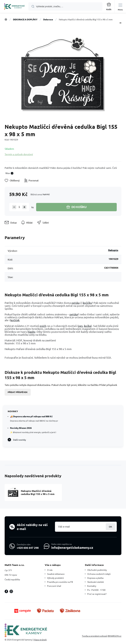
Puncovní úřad (54, 586)
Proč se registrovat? (97, 594)
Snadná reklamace (56, 574)
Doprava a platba (95, 578)
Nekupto (113, 250)
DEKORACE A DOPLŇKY (25, 19)
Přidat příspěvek (18, 392)
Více (8, 173)
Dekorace (48, 19)
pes (81, 326)
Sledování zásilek (96, 582)
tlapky (31, 332)
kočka (87, 326)
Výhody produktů (55, 578)
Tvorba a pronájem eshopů (95, 636)
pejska (76, 303)
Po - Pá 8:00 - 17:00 (96, 590)
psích (43, 326)
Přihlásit (110, 527)
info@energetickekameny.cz (72, 548)
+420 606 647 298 (28, 548)
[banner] (14, 7)
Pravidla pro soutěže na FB (60, 582)
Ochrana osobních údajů (99, 574)
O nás (50, 570)
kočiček (15, 320)
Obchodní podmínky (97, 570)
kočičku (87, 303)
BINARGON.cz (115, 636)
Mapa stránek (40, 640)
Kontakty (92, 586)
